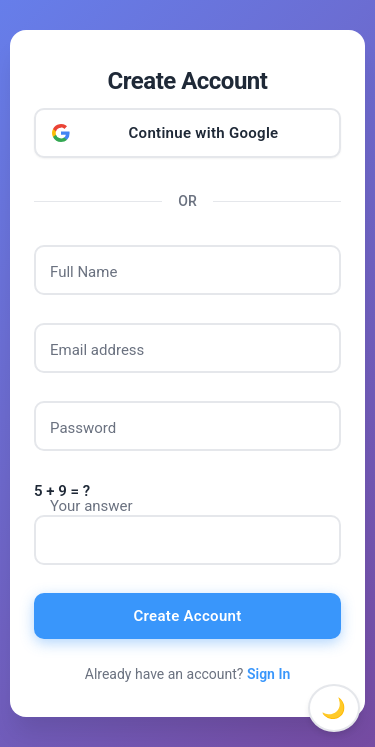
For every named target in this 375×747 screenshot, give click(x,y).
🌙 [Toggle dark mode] (333, 708)
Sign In (268, 674)
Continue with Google (204, 133)
